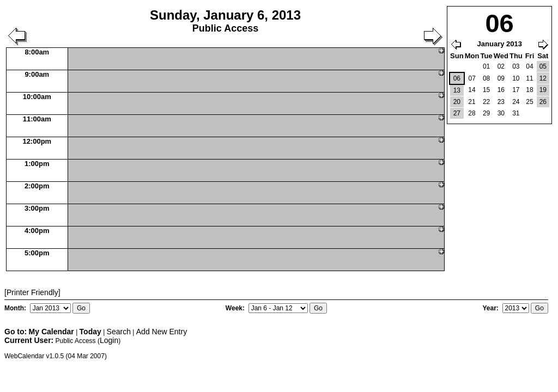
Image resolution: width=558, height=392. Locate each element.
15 (486, 90)
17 (516, 90)
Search (119, 332)
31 (516, 113)
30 (501, 113)
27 (457, 113)
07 (472, 78)
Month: (16, 308)
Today (90, 332)
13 (457, 90)
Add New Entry (162, 332)
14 (472, 90)
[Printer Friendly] (32, 292)
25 (529, 102)
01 (486, 66)
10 (516, 78)
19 (543, 90)
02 (501, 66)
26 (543, 102)
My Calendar (51, 332)
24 (516, 102)
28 (472, 113)
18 (529, 90)
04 (529, 66)
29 (486, 113)
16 (501, 90)
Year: (491, 308)
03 (516, 66)
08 (486, 78)
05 (543, 66)
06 (457, 78)
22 (486, 102)
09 (501, 78)
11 (529, 78)
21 (472, 102)
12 (543, 78)
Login (109, 340)
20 (457, 102)
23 (501, 102)
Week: (236, 308)
